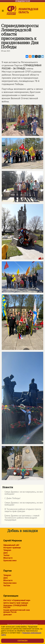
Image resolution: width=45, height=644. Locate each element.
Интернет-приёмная (12, 548)
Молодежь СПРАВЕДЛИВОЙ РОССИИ (15, 606)
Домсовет (8, 615)
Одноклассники (10, 560)
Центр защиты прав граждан (16, 603)
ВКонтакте (8, 558)
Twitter (6, 555)
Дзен (5, 553)
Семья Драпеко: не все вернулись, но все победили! (22, 493)
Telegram (7, 550)
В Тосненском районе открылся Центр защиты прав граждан (22, 510)
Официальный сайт (11, 545)
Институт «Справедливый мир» (17, 600)
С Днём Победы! (11, 499)
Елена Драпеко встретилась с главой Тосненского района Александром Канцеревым (21, 518)
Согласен (22, 641)
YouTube (7, 586)
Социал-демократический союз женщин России (17, 611)
